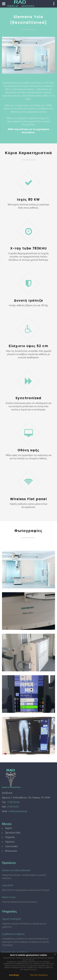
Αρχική (8, 828)
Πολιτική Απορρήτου (39, 975)
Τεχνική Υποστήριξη (11, 919)
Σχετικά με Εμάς (13, 833)
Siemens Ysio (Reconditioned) (16, 870)
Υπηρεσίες (10, 837)
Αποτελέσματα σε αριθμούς (15, 952)
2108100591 (13, 807)
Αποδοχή (14, 975)
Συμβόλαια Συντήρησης (13, 934)
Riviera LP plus (9, 897)
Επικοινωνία (11, 851)
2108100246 (13, 802)
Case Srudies (11, 846)
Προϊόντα (10, 842)
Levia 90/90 (8, 885)
